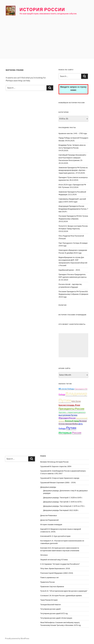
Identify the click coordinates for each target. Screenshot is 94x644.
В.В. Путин (76, 401)
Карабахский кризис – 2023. (69, 270)
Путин (71, 428)
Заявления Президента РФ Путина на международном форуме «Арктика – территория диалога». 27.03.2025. (73, 170)
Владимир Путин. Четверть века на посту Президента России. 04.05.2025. (72, 148)
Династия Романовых (49, 515)
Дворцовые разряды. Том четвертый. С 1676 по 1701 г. (64, 506)
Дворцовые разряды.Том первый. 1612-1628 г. (61, 510)
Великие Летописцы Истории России (54, 462)
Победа (62, 394)
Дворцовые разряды (48, 487)
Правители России (48, 582)
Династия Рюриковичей (49, 520)
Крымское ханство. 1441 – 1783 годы (73, 133)
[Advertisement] (47, 34)
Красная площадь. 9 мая (69, 405)
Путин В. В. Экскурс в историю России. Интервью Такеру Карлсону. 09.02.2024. (73, 229)
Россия (77, 433)
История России (42, 9)
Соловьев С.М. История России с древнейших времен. (61, 595)
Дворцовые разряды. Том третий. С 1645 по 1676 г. (63, 502)
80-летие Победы (67, 389)
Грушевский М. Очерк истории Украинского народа (60, 478)
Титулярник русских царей (50, 609)
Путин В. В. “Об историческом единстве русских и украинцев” (64, 591)
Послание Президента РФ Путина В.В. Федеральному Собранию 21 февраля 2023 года (73, 294)
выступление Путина (68, 415)
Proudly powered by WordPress (17, 638)
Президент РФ (81, 389)
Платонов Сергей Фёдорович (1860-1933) (57, 573)
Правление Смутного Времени (52, 586)
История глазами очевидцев (51, 524)
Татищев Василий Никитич (51, 605)
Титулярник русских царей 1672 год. (54, 613)
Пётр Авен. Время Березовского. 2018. (55, 568)
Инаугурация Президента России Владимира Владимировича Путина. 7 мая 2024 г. (73, 209)
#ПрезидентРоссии (67, 418)
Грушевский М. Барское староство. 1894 (56, 466)
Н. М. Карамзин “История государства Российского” (60, 564)
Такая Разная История (49, 600)
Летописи (44, 555)
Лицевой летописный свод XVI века (54, 560)
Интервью (65, 433)
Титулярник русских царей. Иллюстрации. (56, 618)
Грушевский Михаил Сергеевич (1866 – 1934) (58, 482)
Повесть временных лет (50, 577)
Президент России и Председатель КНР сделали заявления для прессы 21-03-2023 (73, 277)
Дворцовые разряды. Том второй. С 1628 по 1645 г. (63, 498)
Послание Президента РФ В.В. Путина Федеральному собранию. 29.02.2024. (73, 219)
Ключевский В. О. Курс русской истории (55, 536)
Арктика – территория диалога (72, 412)
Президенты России (71, 409)
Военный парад (72, 421)
